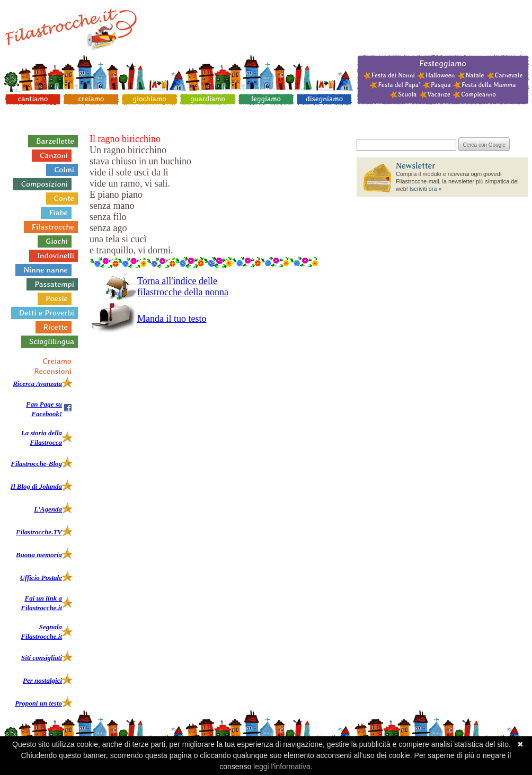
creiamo (91, 99)
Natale (475, 75)
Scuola (407, 94)
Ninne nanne (46, 270)
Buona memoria (39, 555)
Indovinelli (56, 256)
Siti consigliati (42, 658)
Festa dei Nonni (393, 75)
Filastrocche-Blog (36, 464)
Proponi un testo (38, 703)
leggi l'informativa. (283, 767)
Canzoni (54, 155)
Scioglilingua (52, 341)
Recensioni (53, 371)
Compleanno (478, 94)
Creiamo (57, 361)
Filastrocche (53, 227)
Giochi (57, 241)
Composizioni (45, 184)
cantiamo (33, 99)
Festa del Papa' (399, 85)
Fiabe (58, 213)
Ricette (56, 327)
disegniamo (324, 99)
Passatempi (54, 284)
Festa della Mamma (489, 85)
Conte (64, 198)
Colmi (64, 170)
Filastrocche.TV (39, 532)
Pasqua (441, 85)
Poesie (57, 298)
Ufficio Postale (41, 578)
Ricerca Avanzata (37, 384)
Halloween (440, 75)
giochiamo (149, 99)
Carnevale (509, 75)
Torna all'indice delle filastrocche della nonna (183, 287)
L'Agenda (48, 509)
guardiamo (208, 99)
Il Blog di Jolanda (36, 486)
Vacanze (439, 94)
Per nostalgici (42, 680)
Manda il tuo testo (172, 319)
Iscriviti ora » (426, 189)
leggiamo (266, 99)
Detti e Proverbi (47, 313)
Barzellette (55, 141)
